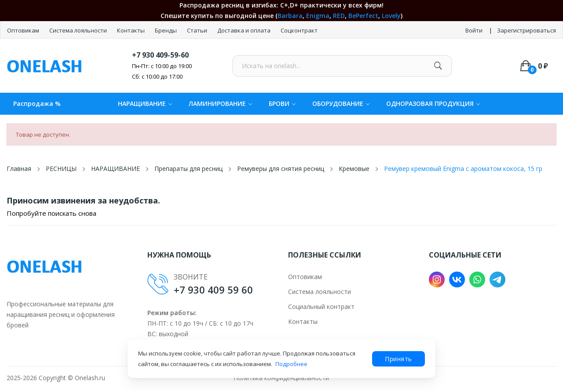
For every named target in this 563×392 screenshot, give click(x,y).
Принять (398, 359)
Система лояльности (79, 30)
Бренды (166, 30)
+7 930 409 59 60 (213, 290)
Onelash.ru (90, 378)
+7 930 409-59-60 (160, 55)
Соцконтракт (299, 30)
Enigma (318, 16)
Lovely (391, 16)
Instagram (437, 279)
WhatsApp (477, 279)
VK (457, 279)
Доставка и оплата (245, 30)
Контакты (132, 30)
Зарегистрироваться (526, 30)
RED (339, 16)
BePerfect (363, 16)
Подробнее (291, 364)
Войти (474, 30)
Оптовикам (24, 30)
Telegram (497, 279)
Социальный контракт (321, 307)
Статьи (198, 30)
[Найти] (438, 66)
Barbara (290, 16)
